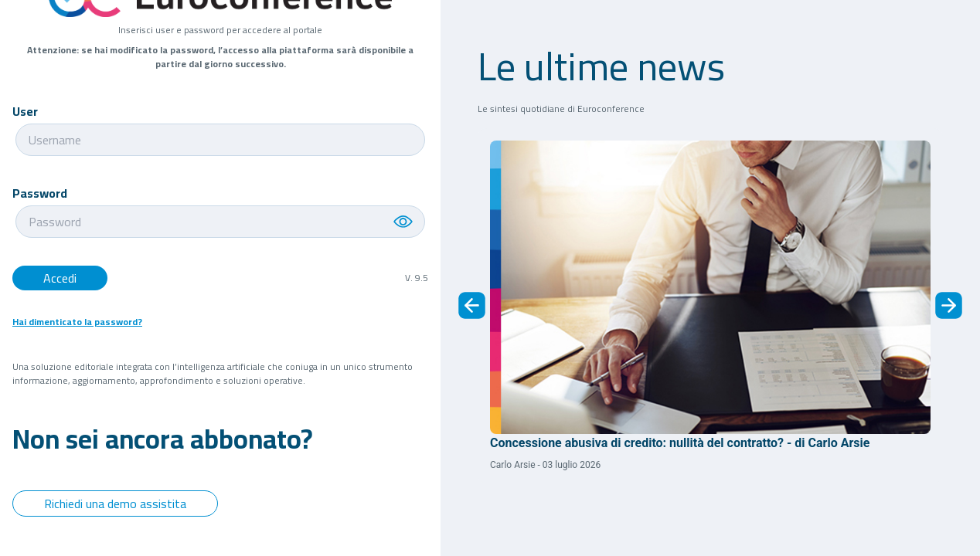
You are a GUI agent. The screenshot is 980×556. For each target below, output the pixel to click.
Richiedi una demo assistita (115, 503)
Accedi (60, 278)
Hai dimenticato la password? (77, 322)
